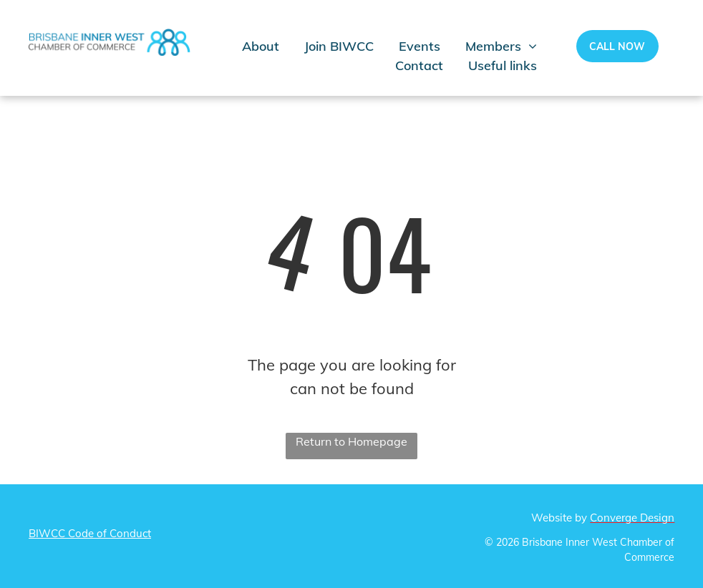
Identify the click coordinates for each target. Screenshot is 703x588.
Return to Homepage (351, 441)
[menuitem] (273, 46)
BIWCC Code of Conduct (90, 533)
